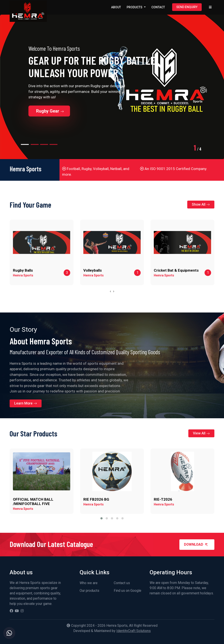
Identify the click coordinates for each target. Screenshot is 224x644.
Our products (89, 591)
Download (197, 544)
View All (201, 433)
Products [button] (135, 7)
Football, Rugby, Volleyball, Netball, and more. (96, 172)
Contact (158, 7)
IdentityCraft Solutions (134, 631)
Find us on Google (128, 591)
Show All (201, 204)
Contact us (122, 583)
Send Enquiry (187, 7)
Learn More (26, 403)
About (116, 7)
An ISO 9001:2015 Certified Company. (174, 169)
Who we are (89, 583)
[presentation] (110, 291)
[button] (101, 518)
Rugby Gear (50, 111)
